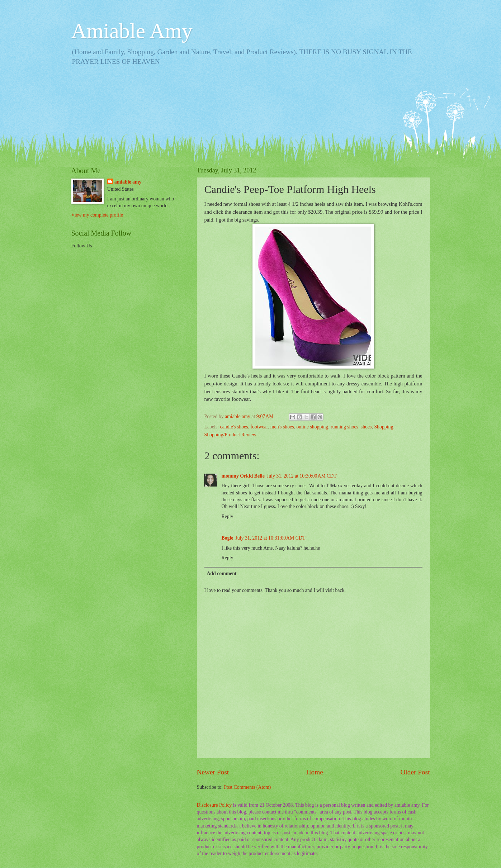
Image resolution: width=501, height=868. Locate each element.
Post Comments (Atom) (247, 787)
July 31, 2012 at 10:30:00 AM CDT (302, 476)
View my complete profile (97, 215)
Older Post (415, 772)
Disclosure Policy (214, 805)
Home (315, 772)
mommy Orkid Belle (243, 476)
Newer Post (213, 772)
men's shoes (282, 427)
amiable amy (128, 182)
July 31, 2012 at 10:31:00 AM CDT (270, 538)
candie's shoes (234, 427)
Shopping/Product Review (230, 435)
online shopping (312, 427)
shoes (366, 427)
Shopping (384, 427)
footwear (259, 427)
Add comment (221, 573)
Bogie (228, 538)
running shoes (344, 427)
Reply (228, 516)
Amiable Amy (132, 31)
